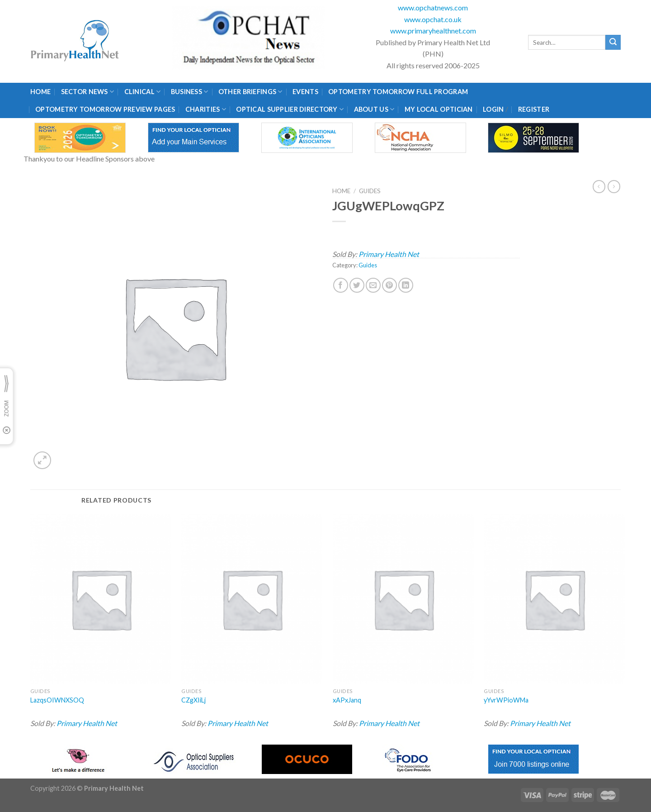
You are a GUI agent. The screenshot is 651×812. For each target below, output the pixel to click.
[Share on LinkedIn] (406, 285)
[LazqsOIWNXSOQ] (101, 599)
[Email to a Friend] (373, 285)
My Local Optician (439, 109)
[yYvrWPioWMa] (554, 599)
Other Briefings (250, 92)
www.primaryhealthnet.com (433, 31)
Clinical (143, 92)
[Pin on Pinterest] (389, 285)
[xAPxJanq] (403, 599)
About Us (374, 109)
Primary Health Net (389, 254)
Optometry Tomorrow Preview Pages (105, 109)
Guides (370, 191)
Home (40, 92)
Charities (206, 109)
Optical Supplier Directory (290, 109)
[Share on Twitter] (357, 285)
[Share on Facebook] (341, 285)
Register (534, 109)
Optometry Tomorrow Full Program (398, 92)
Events (305, 92)
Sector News (88, 92)
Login (493, 109)
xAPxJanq (347, 700)
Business (190, 92)
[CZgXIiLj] (252, 599)
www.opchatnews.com (433, 7)
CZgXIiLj (193, 700)
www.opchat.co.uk (433, 19)
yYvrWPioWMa (506, 700)
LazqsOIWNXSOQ (57, 700)
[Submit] (613, 43)
